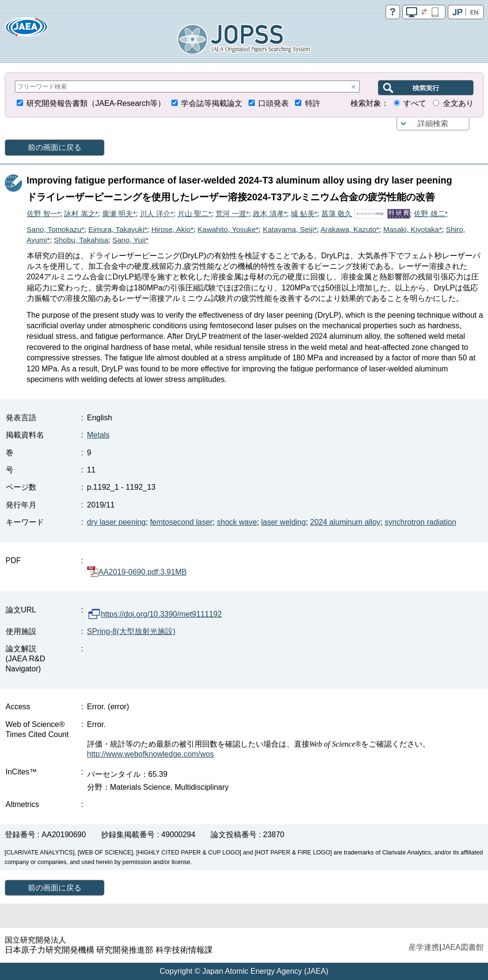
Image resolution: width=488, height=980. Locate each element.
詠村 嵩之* (81, 213)
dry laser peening (117, 522)
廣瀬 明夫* (119, 213)
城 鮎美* (304, 213)
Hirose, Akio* (172, 229)
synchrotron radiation (420, 522)
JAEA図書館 (462, 947)
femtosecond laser (181, 522)
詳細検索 (433, 123)
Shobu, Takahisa (81, 240)
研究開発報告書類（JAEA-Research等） (96, 103)
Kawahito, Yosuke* (228, 229)
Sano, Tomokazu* (56, 229)
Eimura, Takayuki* (118, 229)
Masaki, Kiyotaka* (412, 229)
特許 (313, 103)
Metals (98, 435)
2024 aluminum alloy (346, 522)
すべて (415, 103)
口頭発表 (273, 103)
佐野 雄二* (431, 213)
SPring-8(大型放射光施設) (131, 631)
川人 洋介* (157, 213)
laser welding (283, 522)
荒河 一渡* (232, 213)
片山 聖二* (194, 213)
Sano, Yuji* (131, 240)
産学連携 (424, 947)
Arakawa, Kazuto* (350, 229)
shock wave (237, 522)
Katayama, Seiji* (290, 229)
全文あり (458, 103)
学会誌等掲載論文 (212, 103)
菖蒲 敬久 (337, 213)
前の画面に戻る (55, 147)
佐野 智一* (44, 213)
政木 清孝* (270, 213)
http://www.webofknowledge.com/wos (151, 754)
